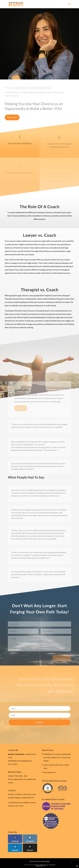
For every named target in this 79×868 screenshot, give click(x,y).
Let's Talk (12, 117)
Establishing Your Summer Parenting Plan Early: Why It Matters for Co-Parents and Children (57, 758)
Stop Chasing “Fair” (50, 772)
